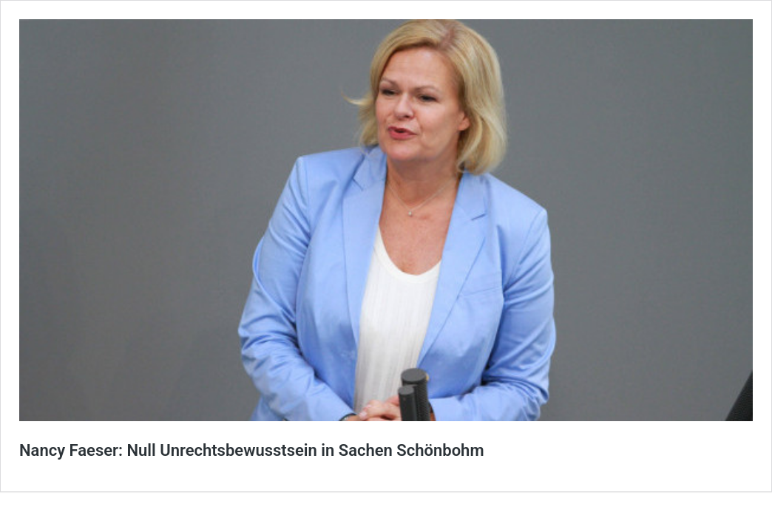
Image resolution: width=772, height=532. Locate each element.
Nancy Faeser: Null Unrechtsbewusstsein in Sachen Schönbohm (252, 450)
